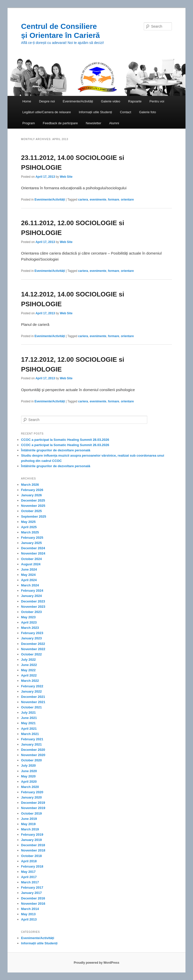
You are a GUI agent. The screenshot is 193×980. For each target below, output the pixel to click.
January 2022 (31, 691)
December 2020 (33, 750)
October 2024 (31, 559)
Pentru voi (157, 101)
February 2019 (32, 835)
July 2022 (29, 660)
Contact (126, 112)
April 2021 (29, 729)
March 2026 (30, 485)
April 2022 (29, 675)
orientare (127, 200)
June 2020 (29, 771)
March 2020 (30, 787)
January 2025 (31, 543)
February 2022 (32, 686)
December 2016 (33, 898)
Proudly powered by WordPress (96, 963)
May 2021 (28, 723)
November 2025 (33, 506)
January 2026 (31, 495)
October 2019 (31, 813)
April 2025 (29, 527)
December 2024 (33, 548)
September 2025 (34, 516)
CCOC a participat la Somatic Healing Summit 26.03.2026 (65, 445)
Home (27, 101)
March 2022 (30, 681)
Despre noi (47, 101)
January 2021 (31, 744)
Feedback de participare (60, 123)
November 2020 (33, 755)
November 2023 (33, 607)
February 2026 (32, 490)
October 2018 (31, 856)
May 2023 (28, 617)
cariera (83, 200)
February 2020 (32, 792)
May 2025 (28, 522)
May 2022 (28, 670)
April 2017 (29, 877)
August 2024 (31, 564)
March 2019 (30, 829)
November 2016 (33, 904)
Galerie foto (147, 112)
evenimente (98, 200)
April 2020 (29, 782)
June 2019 (29, 819)
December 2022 (33, 644)
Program (29, 123)
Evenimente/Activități (78, 101)
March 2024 (30, 585)
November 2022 (33, 649)
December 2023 (33, 601)
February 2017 (32, 887)
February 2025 (32, 538)
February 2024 (32, 591)
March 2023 (30, 628)
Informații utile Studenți (95, 112)
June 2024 (29, 569)
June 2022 (29, 665)
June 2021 (29, 718)
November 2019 (33, 808)
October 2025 (31, 511)
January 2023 (31, 638)
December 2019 (33, 803)
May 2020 (28, 776)
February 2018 (32, 866)
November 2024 (33, 553)
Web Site (66, 177)
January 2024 (31, 596)
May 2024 (28, 575)
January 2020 (31, 797)
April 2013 (29, 919)
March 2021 (30, 734)
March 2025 (30, 532)
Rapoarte (135, 101)
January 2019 (31, 840)
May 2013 (28, 914)
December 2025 (33, 500)
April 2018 (29, 861)
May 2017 (28, 872)
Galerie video (111, 101)
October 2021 (31, 707)
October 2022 (31, 654)
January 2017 (31, 893)
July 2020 (29, 765)
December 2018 (33, 845)
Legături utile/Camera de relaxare (47, 112)
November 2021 (33, 702)
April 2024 (29, 580)
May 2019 (28, 824)
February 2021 (32, 739)
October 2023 (31, 612)
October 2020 (31, 760)
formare (114, 200)
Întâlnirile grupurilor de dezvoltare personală (56, 450)
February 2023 (32, 633)
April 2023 (29, 622)
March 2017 (30, 882)
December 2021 (33, 697)
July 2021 (29, 713)
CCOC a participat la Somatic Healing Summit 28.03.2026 (65, 440)
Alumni (114, 123)
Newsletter (93, 123)
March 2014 (30, 909)
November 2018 (33, 850)
